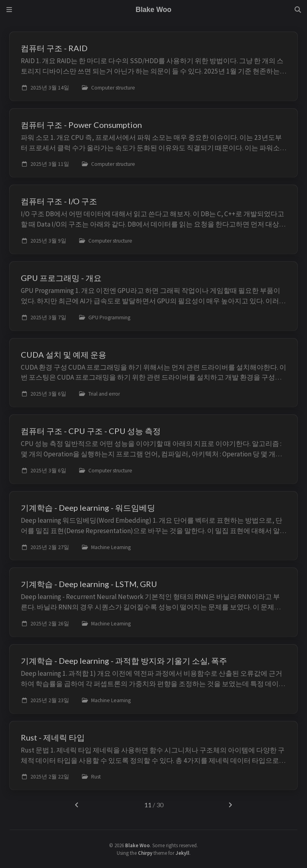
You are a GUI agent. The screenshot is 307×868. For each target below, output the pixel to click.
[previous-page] (77, 805)
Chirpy (145, 853)
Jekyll (182, 853)
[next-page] (230, 805)
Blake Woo (138, 845)
